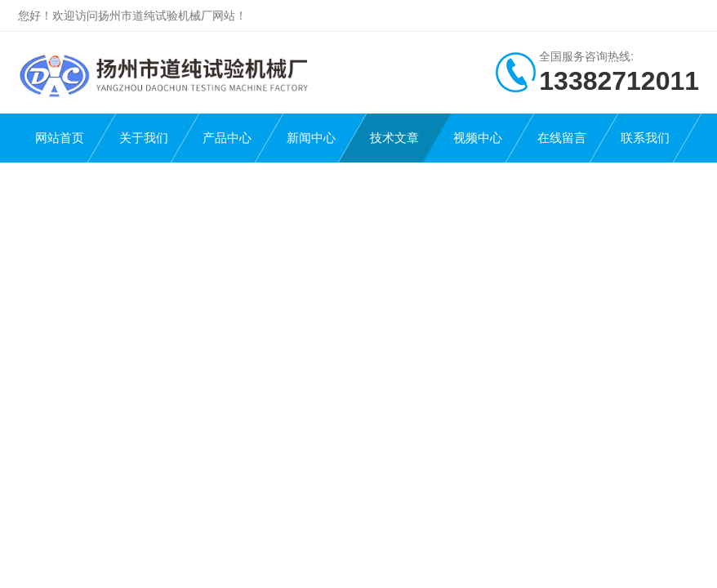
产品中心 (227, 138)
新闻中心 (311, 138)
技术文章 (394, 138)
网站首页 (60, 138)
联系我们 (645, 138)
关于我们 (144, 138)
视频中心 (478, 138)
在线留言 (562, 138)
